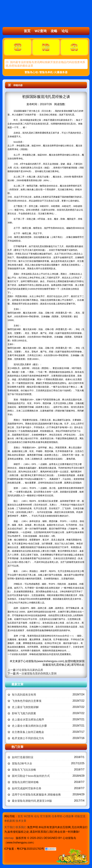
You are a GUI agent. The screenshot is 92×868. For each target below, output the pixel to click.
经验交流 (80, 816)
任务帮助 (57, 816)
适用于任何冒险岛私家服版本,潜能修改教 (36, 795)
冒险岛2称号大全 (22, 763)
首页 (27, 31)
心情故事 (68, 816)
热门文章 (17, 747)
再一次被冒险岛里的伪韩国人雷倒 (36, 673)
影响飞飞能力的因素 (24, 713)
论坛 (65, 31)
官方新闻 (45, 816)
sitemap (9, 838)
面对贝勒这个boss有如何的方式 (31, 776)
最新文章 (17, 684)
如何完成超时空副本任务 (27, 788)
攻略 (54, 31)
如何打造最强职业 (23, 757)
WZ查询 (41, 31)
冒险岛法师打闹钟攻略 (25, 782)
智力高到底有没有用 (24, 695)
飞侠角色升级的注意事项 (27, 701)
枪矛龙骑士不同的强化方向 (28, 738)
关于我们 (10, 827)
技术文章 (21, 821)
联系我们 (21, 827)
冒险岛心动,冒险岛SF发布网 (21, 14)
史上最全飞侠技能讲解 (25, 707)
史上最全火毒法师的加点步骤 (29, 726)
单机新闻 (10, 821)
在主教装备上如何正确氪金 (28, 732)
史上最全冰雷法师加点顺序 (28, 720)
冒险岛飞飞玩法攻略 (24, 770)
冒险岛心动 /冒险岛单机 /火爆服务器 (46, 72)
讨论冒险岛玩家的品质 (30, 670)
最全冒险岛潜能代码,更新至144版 (32, 801)
